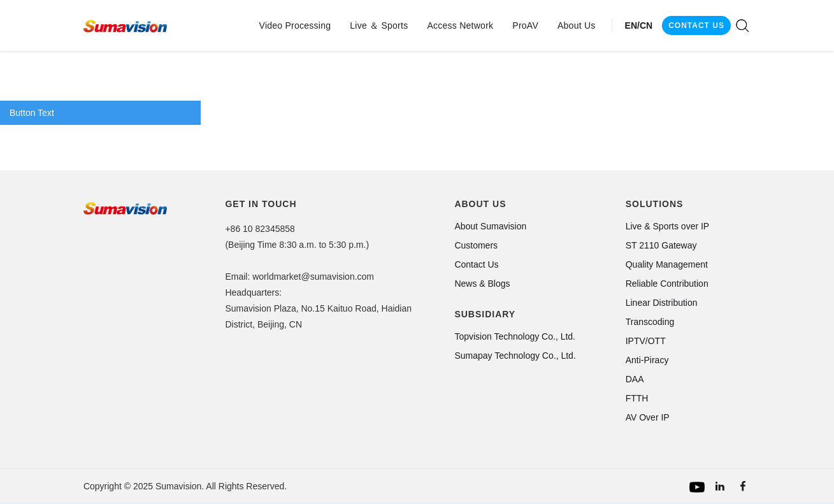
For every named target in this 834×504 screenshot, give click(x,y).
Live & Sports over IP (668, 226)
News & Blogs (482, 284)
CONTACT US (696, 25)
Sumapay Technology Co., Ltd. (515, 356)
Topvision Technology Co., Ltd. (515, 336)
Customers (476, 245)
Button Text (32, 113)
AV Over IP (648, 417)
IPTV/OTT (646, 341)
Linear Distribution (662, 303)
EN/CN (639, 25)
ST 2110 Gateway (661, 245)
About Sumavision (490, 226)
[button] (295, 25)
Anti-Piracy (647, 360)
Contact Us (476, 264)
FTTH (637, 398)
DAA (635, 379)
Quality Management (667, 264)
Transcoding (650, 322)
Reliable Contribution (667, 284)
